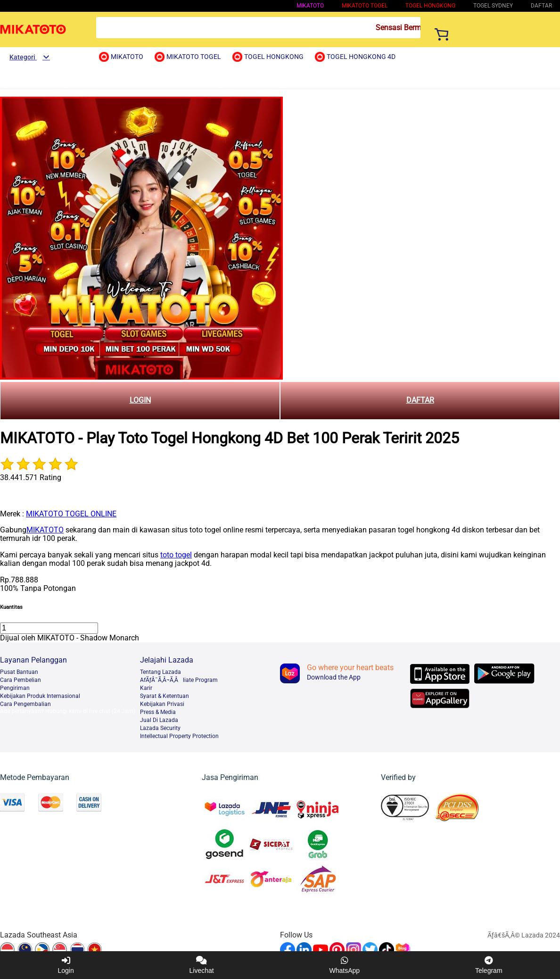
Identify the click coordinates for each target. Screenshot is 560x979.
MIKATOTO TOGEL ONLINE (71, 514)
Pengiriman (15, 688)
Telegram (489, 965)
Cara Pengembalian (25, 704)
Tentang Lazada (161, 672)
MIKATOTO (310, 6)
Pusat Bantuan (19, 672)
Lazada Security (160, 728)
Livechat (202, 965)
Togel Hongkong (430, 6)
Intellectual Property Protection (179, 736)
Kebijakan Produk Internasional (40, 696)
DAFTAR (420, 400)
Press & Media (158, 712)
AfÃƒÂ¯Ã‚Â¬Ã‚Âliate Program (179, 680)
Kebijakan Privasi (162, 704)
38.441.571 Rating (31, 477)
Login (66, 965)
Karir (146, 688)
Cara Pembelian (21, 680)
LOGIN (140, 400)
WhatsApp (345, 965)
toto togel (176, 555)
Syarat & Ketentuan (165, 696)
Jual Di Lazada (159, 720)
